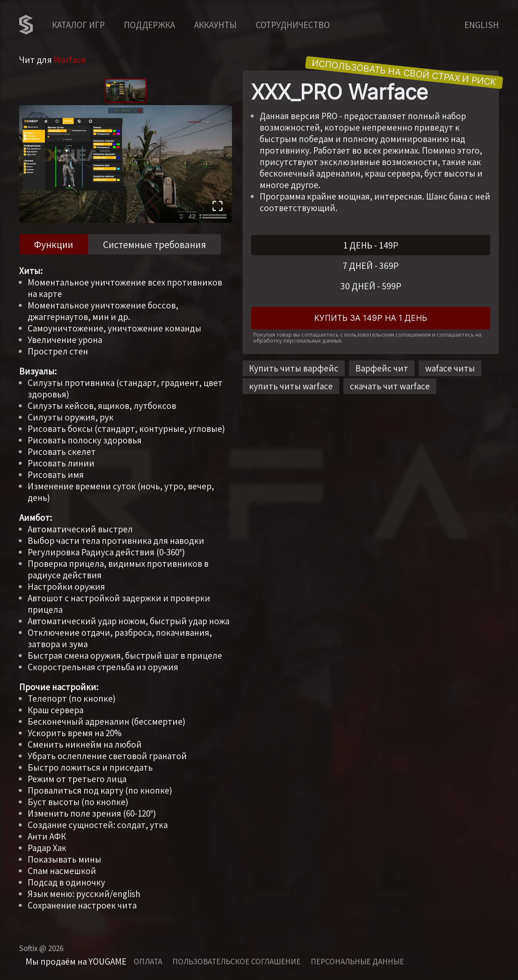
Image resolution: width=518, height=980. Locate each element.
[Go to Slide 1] (126, 91)
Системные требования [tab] (155, 244)
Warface (70, 60)
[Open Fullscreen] (218, 207)
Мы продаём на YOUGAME (76, 961)
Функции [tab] (54, 244)
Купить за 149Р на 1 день (371, 318)
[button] (126, 164)
